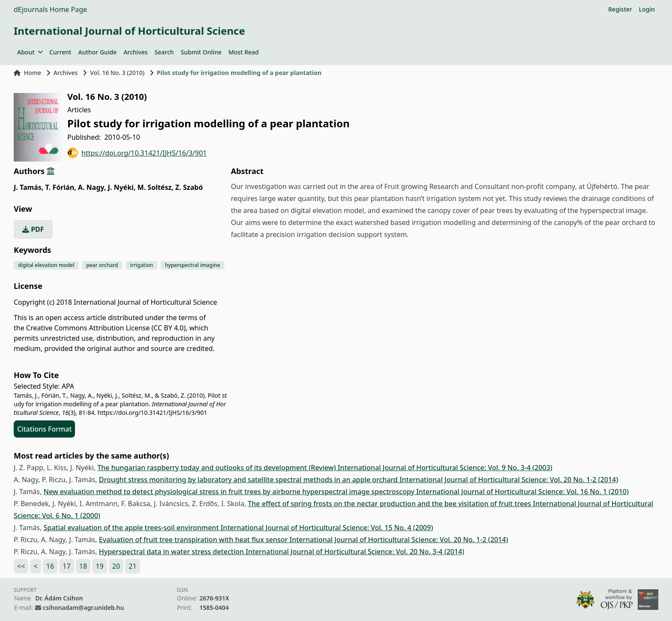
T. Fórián (60, 187)
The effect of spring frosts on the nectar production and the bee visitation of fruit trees (390, 504)
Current (60, 52)
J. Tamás (28, 187)
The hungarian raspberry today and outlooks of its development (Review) (217, 468)
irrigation (141, 265)
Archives (135, 52)
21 (132, 566)
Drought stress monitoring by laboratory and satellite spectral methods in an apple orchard (249, 480)
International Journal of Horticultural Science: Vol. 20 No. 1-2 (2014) (509, 480)
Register (620, 9)
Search (164, 52)
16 (50, 566)
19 (99, 566)
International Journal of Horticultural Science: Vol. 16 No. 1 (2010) (522, 492)
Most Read (244, 52)
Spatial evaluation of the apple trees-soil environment (132, 528)
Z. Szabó (189, 187)
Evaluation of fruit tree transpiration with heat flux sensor (194, 540)
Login (647, 9)
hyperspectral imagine (193, 265)
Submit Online (201, 52)
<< (21, 566)
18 (83, 566)
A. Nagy (92, 187)
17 (66, 566)
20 (116, 566)
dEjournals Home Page (50, 9)
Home (27, 73)
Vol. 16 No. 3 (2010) (117, 73)
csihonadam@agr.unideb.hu (83, 607)
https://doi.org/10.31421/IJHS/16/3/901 (137, 153)
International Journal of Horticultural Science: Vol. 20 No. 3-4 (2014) (355, 552)
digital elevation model (46, 265)
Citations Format (44, 429)
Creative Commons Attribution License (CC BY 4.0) (106, 328)
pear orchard (102, 265)
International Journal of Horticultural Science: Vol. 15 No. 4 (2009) (327, 528)
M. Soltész (156, 187)
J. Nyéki (122, 187)
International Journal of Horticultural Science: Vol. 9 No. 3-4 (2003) (445, 468)
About (30, 52)
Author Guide (97, 52)
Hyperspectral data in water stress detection (172, 552)
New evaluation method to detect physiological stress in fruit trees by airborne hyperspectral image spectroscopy (230, 492)
